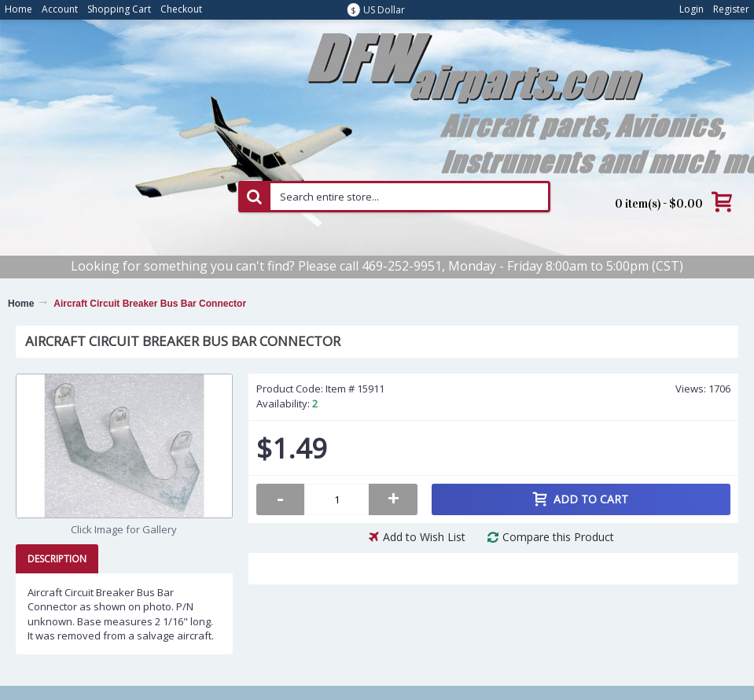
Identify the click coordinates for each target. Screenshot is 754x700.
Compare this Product (558, 537)
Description (57, 559)
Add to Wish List (424, 537)
